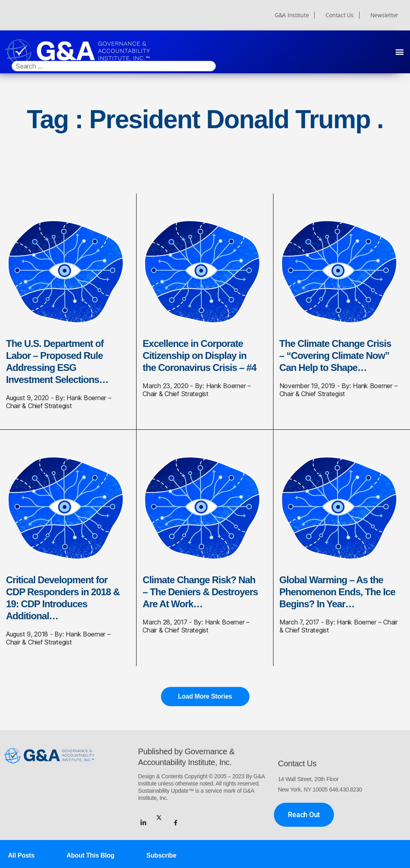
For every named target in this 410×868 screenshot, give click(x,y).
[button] (399, 51)
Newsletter (384, 15)
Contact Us (339, 15)
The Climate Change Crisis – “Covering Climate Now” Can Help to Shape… (335, 355)
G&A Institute (292, 15)
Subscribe (162, 855)
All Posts (21, 855)
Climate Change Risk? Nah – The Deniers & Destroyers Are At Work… (200, 592)
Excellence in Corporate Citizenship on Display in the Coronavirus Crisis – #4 (199, 355)
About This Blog (90, 855)
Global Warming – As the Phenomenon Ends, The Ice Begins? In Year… (337, 592)
